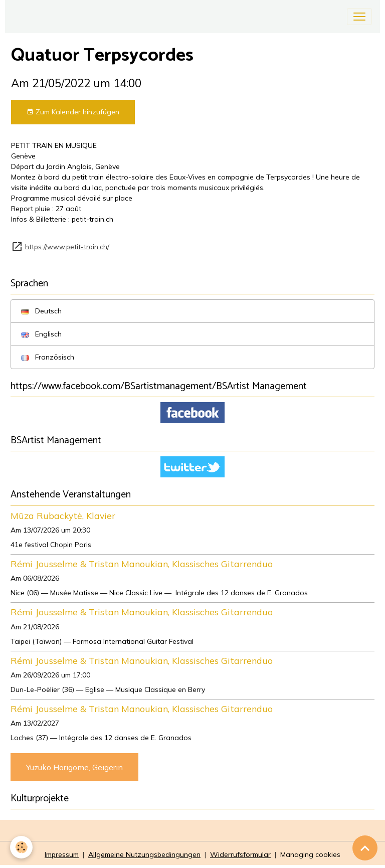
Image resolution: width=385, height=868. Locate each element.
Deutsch (41, 311)
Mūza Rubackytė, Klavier (63, 515)
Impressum (62, 854)
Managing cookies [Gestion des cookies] (310, 854)
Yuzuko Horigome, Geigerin (74, 767)
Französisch (48, 357)
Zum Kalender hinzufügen (73, 112)
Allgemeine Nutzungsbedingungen (144, 854)
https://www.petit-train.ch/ (67, 246)
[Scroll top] (365, 848)
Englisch (41, 334)
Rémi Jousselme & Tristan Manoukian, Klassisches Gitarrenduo (142, 564)
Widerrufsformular (240, 854)
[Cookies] (21, 847)
